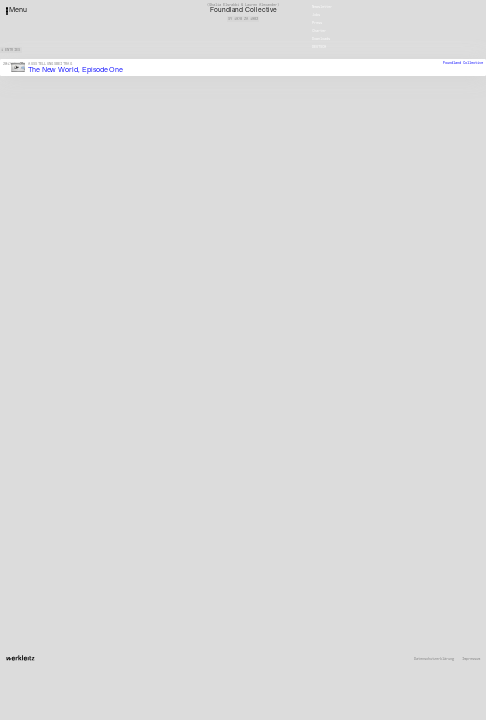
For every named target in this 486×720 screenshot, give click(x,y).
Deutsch (319, 46)
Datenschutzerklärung (434, 659)
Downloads (321, 38)
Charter (319, 29)
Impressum (471, 659)
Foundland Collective (463, 62)
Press (317, 21)
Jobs (316, 13)
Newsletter (322, 5)
